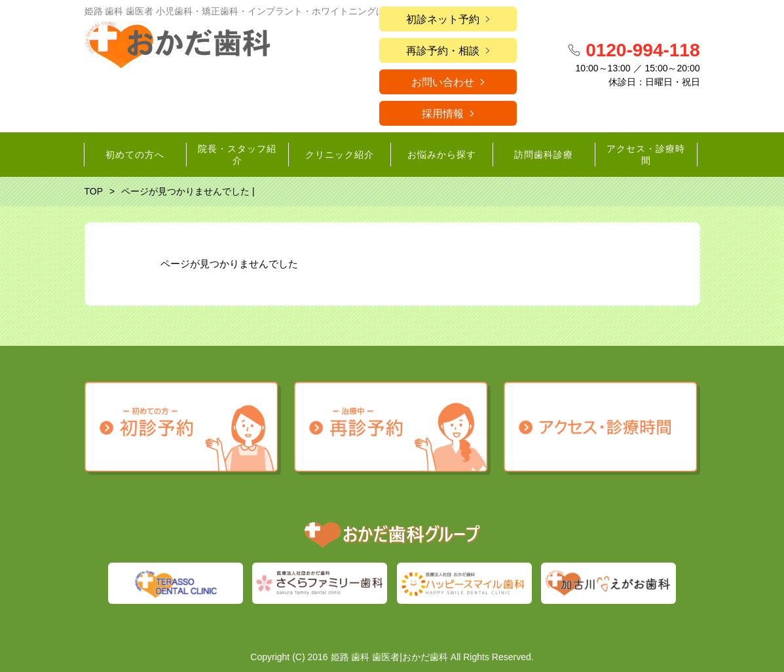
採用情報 (443, 114)
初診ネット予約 (443, 19)
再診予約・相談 (443, 51)
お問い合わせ (443, 82)
